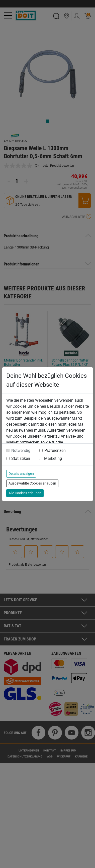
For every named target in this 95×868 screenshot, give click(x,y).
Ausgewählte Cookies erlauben (32, 483)
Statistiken (21, 458)
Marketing (53, 458)
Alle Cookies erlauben (25, 493)
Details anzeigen (21, 474)
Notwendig (21, 450)
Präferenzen (55, 450)
